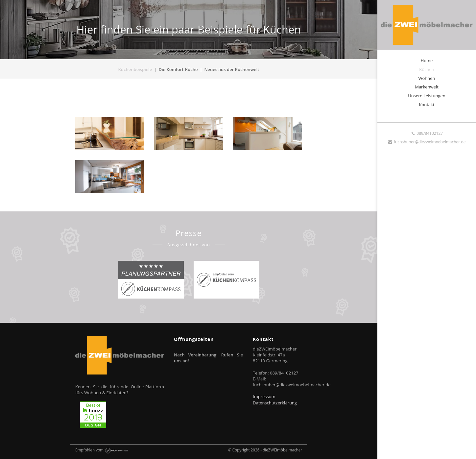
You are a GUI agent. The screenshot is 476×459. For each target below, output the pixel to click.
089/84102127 (427, 133)
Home (427, 60)
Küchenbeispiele (135, 69)
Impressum (264, 397)
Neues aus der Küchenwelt (232, 69)
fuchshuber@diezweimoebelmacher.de (427, 142)
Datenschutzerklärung (275, 403)
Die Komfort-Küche (178, 69)
